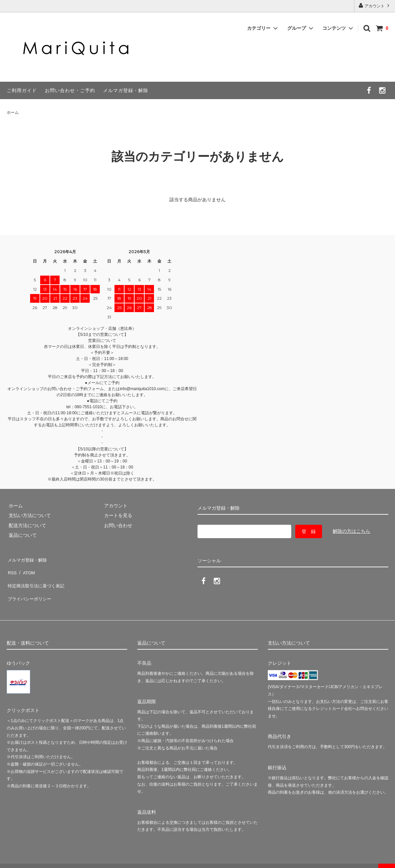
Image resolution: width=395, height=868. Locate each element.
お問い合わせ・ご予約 (70, 90)
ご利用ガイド (22, 90)
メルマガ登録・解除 (126, 90)
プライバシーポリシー (30, 588)
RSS (12, 568)
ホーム (13, 113)
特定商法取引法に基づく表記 (37, 578)
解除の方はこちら (351, 531)
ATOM (27, 568)
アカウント (375, 6)
